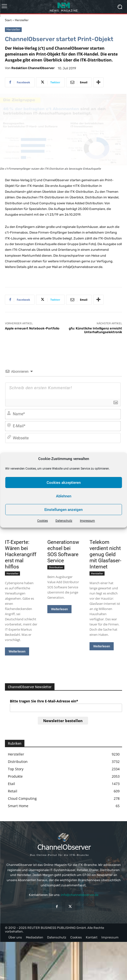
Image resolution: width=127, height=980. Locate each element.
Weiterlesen (17, 651)
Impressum (87, 521)
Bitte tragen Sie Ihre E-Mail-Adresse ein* (44, 701)
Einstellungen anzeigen (63, 510)
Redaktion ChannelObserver (33, 68)
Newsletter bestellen (63, 721)
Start (8, 20)
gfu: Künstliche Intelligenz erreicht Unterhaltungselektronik (95, 330)
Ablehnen (64, 496)
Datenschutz (64, 521)
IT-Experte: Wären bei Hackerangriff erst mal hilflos (21, 554)
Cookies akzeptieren (64, 483)
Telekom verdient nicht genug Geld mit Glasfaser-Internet (105, 554)
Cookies (43, 521)
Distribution (56, 567)
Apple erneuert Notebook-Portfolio (32, 328)
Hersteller (22, 20)
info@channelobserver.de (80, 895)
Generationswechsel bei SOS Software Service (63, 551)
